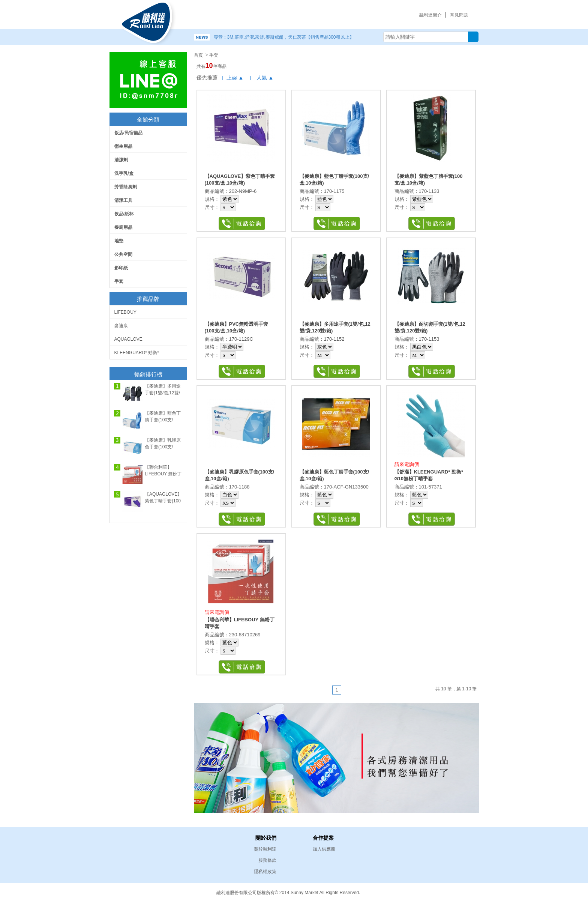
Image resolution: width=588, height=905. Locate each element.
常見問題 (459, 15)
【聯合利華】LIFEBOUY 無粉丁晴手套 (163, 474)
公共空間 (123, 254)
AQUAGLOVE (128, 339)
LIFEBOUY (125, 312)
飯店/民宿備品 (128, 133)
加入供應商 (324, 849)
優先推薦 (207, 78)
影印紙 (121, 268)
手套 (119, 281)
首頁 (198, 55)
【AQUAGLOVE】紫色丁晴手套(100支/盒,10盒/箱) (163, 501)
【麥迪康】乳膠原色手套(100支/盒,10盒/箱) (163, 447)
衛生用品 (123, 146)
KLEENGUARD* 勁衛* (137, 353)
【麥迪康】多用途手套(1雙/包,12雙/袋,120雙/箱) (163, 393)
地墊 (119, 241)
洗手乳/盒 (124, 173)
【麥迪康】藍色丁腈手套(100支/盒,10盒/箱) (163, 420)
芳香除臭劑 (126, 187)
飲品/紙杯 (124, 214)
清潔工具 (123, 200)
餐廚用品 (123, 227)
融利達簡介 (430, 15)
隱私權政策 (265, 872)
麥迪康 (121, 326)
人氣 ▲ (265, 78)
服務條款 (267, 860)
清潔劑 (121, 160)
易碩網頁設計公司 (440, 892)
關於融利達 (265, 849)
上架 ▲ (235, 78)
